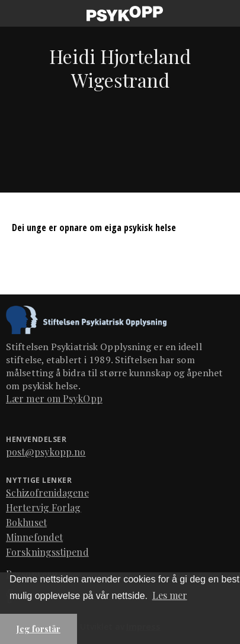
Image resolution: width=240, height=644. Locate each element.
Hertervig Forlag (44, 507)
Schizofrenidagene (47, 493)
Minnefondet (34, 537)
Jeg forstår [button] (39, 629)
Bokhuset (26, 522)
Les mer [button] (170, 595)
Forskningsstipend (47, 552)
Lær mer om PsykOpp (54, 398)
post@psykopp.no (46, 452)
